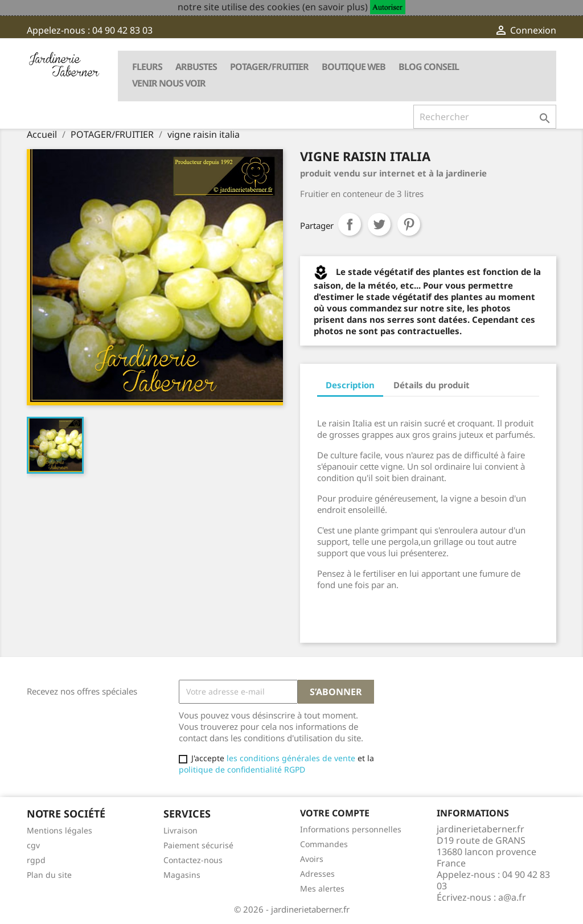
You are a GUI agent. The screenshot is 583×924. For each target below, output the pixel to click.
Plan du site (49, 875)
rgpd (36, 860)
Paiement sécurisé (198, 845)
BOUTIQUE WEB (354, 67)
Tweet (379, 224)
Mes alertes (322, 888)
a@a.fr (512, 897)
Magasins (182, 875)
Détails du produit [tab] (432, 385)
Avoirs (312, 859)
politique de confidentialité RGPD (242, 769)
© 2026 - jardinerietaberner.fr (292, 909)
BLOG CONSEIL (429, 67)
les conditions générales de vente (290, 758)
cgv (33, 845)
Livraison (180, 830)
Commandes (324, 844)
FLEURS (147, 67)
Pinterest (409, 224)
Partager (350, 224)
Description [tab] (350, 385)
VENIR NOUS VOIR (169, 83)
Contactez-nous (193, 860)
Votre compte (335, 813)
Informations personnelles (351, 829)
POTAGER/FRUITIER (269, 67)
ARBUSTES (196, 67)
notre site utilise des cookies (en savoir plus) (273, 7)
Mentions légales (59, 830)
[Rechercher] (485, 117)
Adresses (317, 874)
